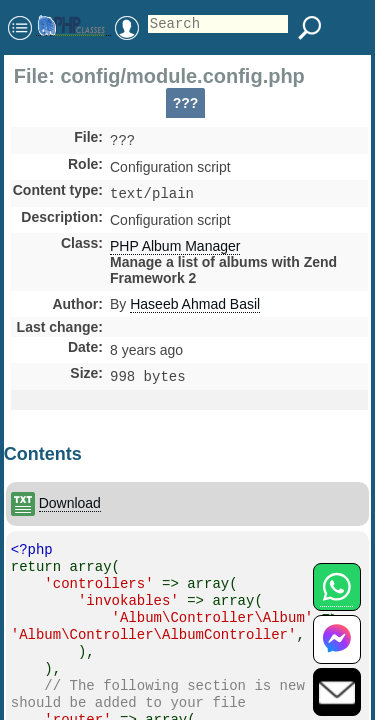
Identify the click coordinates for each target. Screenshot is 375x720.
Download (70, 509)
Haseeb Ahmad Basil (195, 308)
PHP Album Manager (175, 250)
